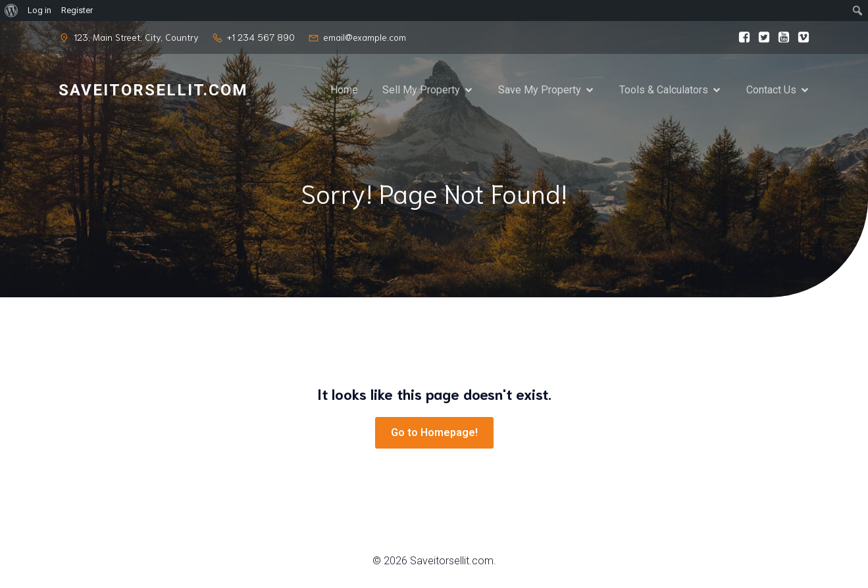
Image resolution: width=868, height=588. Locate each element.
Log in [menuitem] (39, 10)
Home (344, 90)
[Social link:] (741, 37)
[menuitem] (12, 11)
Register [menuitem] (77, 10)
